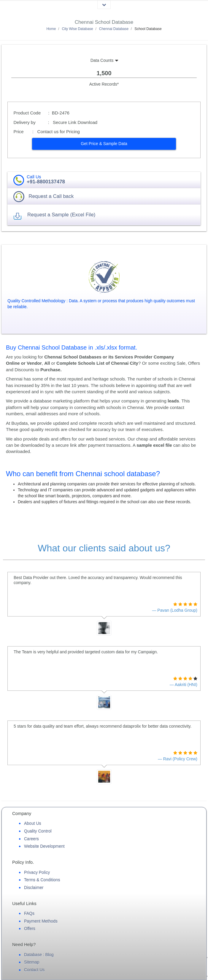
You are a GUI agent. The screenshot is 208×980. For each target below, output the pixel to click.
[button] (104, 144)
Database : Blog (39, 955)
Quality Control (38, 831)
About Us (33, 823)
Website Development (44, 846)
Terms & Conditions (42, 880)
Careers (31, 839)
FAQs (29, 913)
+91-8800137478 (46, 182)
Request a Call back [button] (51, 196)
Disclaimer (34, 888)
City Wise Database (77, 29)
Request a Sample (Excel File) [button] (61, 215)
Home (51, 29)
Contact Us (34, 970)
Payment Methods (41, 921)
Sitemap (32, 962)
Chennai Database (114, 29)
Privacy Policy (37, 872)
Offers (30, 929)
